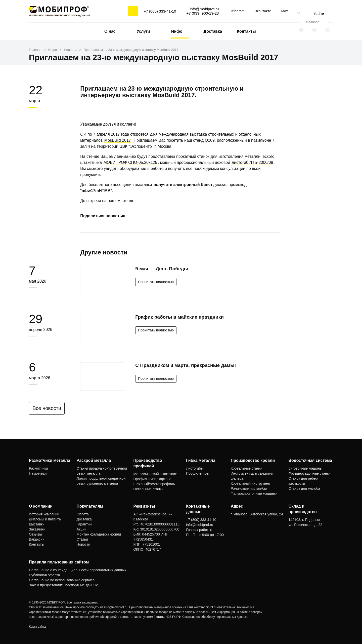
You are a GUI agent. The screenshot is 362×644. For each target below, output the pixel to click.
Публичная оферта (44, 575)
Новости (83, 544)
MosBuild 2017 (118, 140)
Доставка (213, 31)
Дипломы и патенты (45, 519)
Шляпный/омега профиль (154, 484)
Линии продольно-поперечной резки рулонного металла (101, 481)
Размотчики (38, 468)
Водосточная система (310, 460)
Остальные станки (148, 489)
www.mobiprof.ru (205, 607)
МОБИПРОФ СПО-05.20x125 (130, 162)
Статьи (82, 539)
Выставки (37, 524)
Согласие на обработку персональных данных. (215, 617)
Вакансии (37, 539)
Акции (82, 529)
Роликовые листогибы (249, 488)
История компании (44, 514)
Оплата (83, 514)
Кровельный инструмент (251, 483)
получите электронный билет (183, 185)
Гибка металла (201, 460)
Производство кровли (253, 460)
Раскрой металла (94, 460)
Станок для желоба (304, 488)
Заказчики (37, 529)
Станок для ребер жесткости (303, 481)
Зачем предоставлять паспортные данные (63, 585)
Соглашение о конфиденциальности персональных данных (78, 570)
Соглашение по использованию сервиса (62, 580)
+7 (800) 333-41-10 (160, 11)
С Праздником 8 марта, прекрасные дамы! (186, 365)
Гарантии (84, 524)
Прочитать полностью (156, 282)
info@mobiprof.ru (116, 607)
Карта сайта (37, 627)
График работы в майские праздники (179, 317)
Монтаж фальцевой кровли (99, 534)
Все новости (50, 408)
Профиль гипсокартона (152, 479)
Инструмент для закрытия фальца (252, 476)
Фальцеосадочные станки (310, 473)
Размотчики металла (50, 460)
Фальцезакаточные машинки (254, 494)
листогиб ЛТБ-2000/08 (253, 162)
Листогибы (195, 468)
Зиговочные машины (306, 468)
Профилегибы (198, 473)
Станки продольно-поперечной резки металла (102, 471)
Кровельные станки (247, 468)
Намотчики (38, 473)
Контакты (246, 31)
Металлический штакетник (155, 474)
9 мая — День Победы (162, 269)
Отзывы (35, 534)
